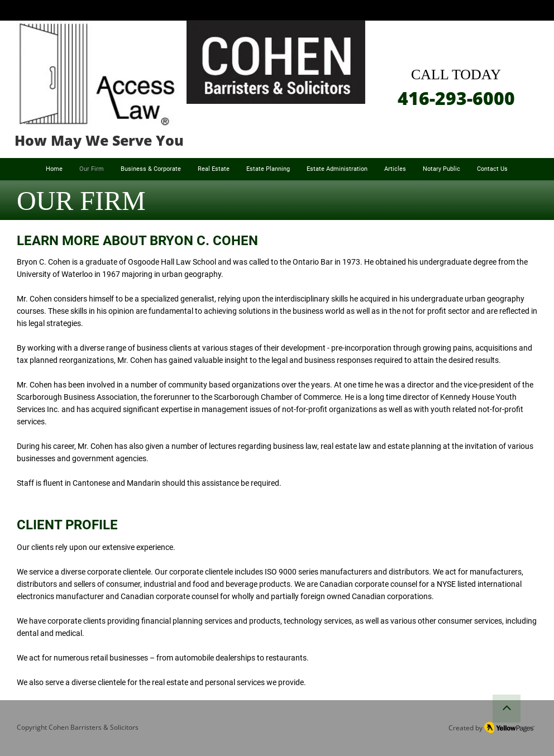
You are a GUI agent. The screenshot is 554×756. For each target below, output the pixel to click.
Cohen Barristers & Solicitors (94, 727)
